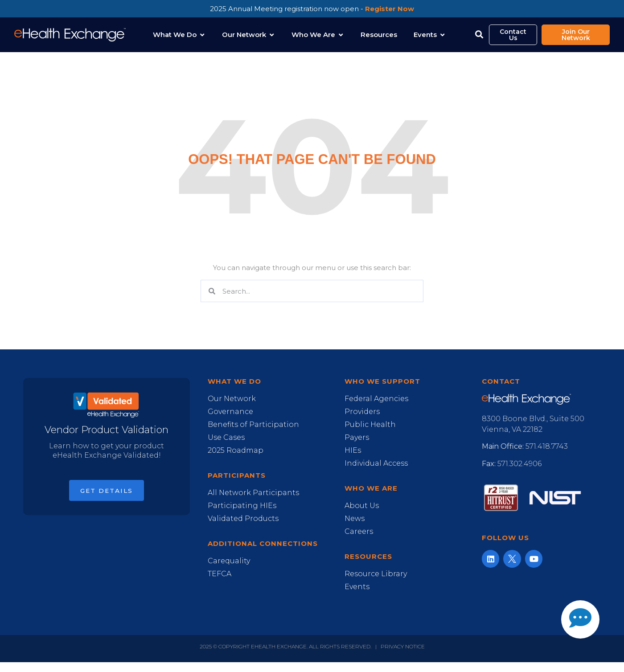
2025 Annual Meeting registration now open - (312, 9)
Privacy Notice (403, 646)
